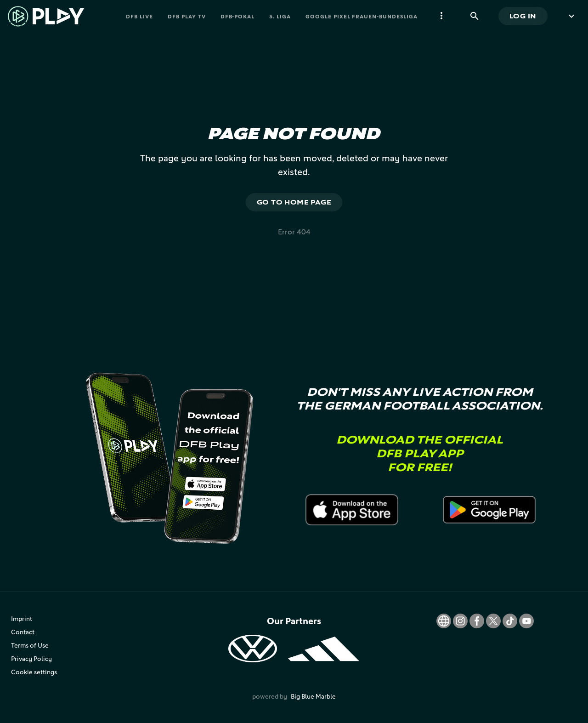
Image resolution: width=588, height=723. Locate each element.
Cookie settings (34, 672)
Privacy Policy (31, 658)
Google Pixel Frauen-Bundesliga (362, 16)
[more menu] (441, 16)
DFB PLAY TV (187, 16)
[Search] (475, 16)
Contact (23, 632)
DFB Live (139, 16)
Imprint (22, 618)
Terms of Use (30, 645)
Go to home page (294, 202)
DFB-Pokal (238, 16)
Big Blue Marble (313, 696)
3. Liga (280, 16)
